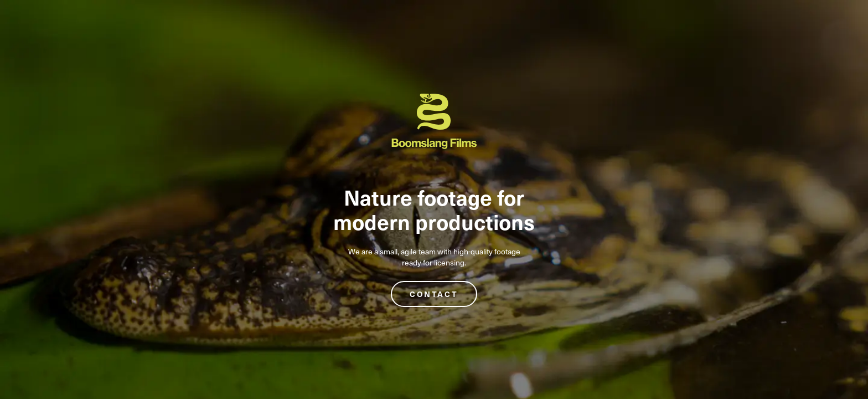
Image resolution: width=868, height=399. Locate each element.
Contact (434, 294)
